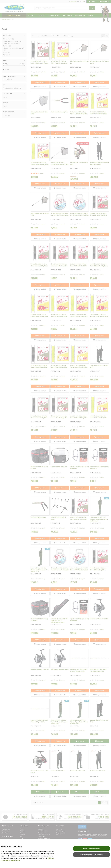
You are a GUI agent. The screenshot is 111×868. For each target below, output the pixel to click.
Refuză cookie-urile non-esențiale (91, 855)
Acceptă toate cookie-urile (92, 849)
